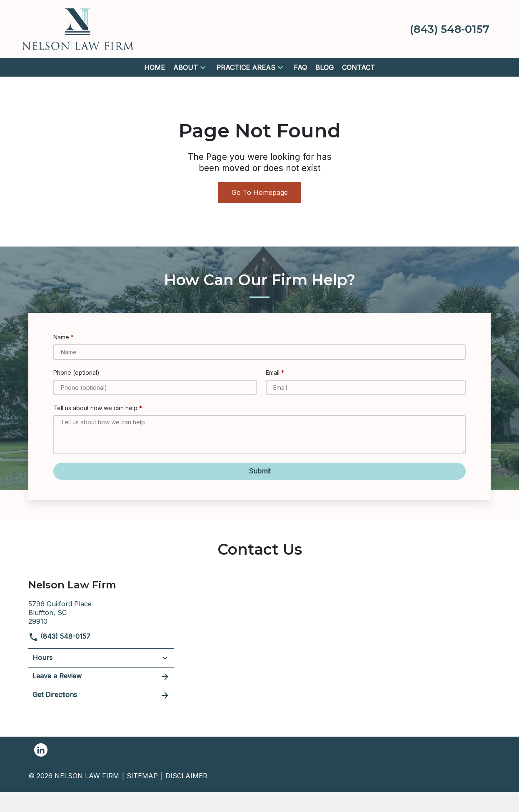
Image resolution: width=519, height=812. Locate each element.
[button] (203, 67)
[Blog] (324, 68)
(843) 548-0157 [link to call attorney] (59, 636)
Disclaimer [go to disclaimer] (186, 776)
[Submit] (259, 471)
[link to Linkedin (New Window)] (41, 750)
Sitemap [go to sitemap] (142, 776)
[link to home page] (78, 28)
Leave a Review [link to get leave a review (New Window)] (101, 677)
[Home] (155, 68)
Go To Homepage (260, 192)
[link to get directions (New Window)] (101, 611)
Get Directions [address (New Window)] (101, 695)
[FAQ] (300, 68)
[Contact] (358, 68)
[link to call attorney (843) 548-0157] (450, 29)
